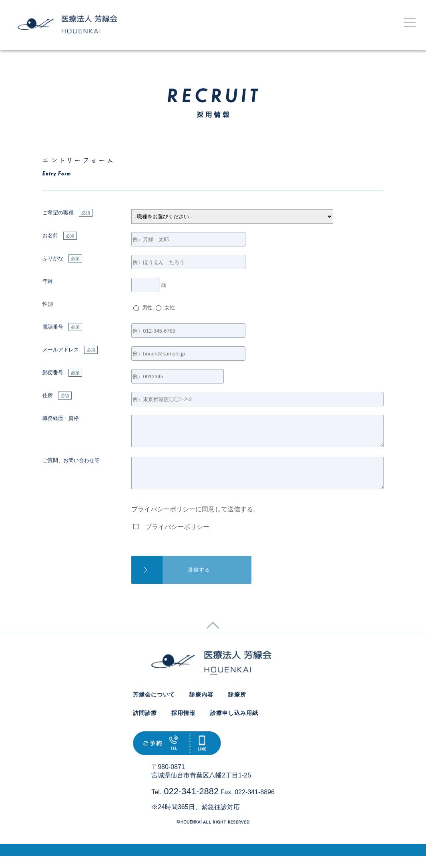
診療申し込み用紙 (234, 725)
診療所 (237, 707)
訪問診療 (145, 725)
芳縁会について (154, 707)
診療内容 (201, 707)
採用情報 (183, 725)
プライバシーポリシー (177, 539)
